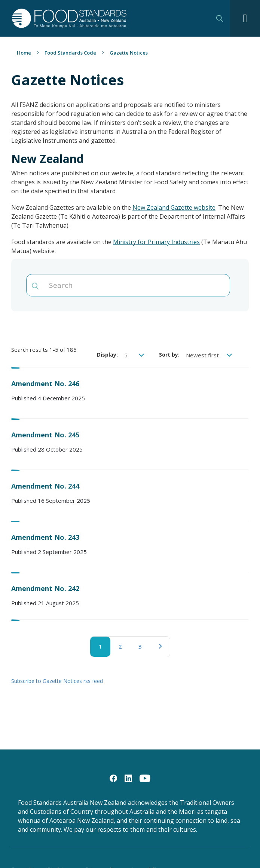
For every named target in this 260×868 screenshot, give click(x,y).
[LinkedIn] (128, 778)
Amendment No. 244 (45, 486)
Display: (107, 355)
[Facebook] (113, 778)
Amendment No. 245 (45, 435)
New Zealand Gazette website (174, 207)
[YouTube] (145, 778)
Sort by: (169, 355)
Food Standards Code (70, 53)
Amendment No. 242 (45, 588)
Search (220, 18)
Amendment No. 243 (45, 537)
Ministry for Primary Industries (156, 242)
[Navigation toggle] (245, 18)
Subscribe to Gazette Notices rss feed (57, 681)
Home (24, 53)
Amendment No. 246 (45, 384)
